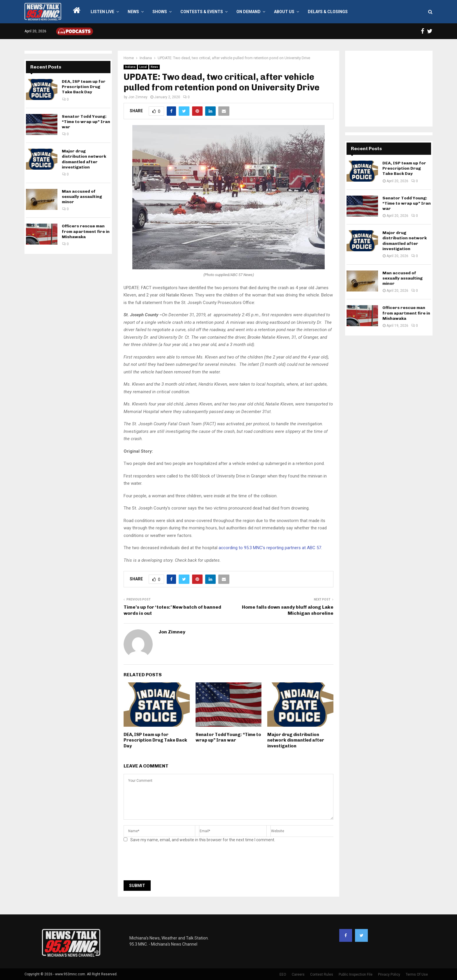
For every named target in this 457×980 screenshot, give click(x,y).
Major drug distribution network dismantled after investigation (296, 740)
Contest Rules (322, 974)
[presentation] (168, 863)
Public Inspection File (356, 974)
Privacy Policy (389, 974)
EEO (283, 974)
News (133, 12)
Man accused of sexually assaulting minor (82, 197)
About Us (284, 12)
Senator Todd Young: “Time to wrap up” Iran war (228, 737)
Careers (298, 974)
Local (143, 67)
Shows (160, 12)
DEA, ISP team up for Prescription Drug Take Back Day (155, 740)
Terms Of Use (417, 974)
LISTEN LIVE (102, 12)
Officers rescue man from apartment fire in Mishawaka (86, 231)
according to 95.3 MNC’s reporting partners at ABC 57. (270, 548)
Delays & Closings (328, 12)
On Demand (248, 12)
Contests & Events (202, 12)
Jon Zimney (138, 97)
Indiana (130, 67)
